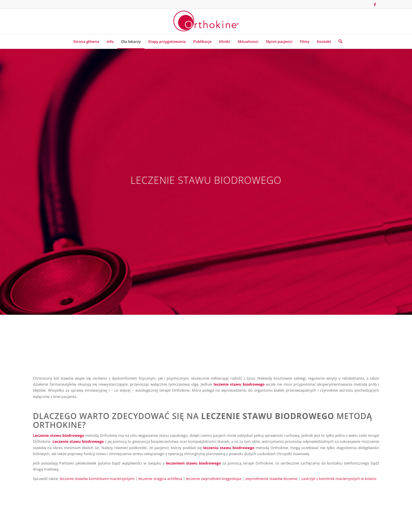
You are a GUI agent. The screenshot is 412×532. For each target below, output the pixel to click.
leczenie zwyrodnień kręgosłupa (214, 479)
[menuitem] (86, 41)
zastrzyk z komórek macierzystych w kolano (339, 479)
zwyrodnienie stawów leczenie (271, 479)
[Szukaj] (338, 41)
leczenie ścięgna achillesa (160, 479)
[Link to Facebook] (375, 4)
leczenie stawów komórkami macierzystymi (97, 479)
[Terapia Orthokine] (206, 21)
